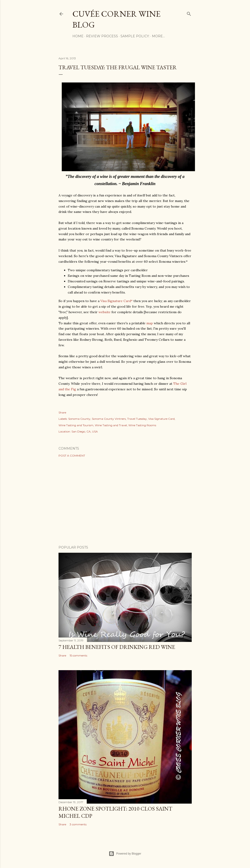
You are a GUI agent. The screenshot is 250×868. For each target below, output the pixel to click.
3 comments (78, 824)
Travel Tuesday (137, 419)
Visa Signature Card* (116, 301)
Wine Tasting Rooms (142, 425)
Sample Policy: (135, 36)
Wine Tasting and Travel (111, 425)
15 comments (78, 655)
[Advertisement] (125, 501)
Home (78, 36)
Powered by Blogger (125, 854)
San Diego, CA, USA (85, 431)
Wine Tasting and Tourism (76, 425)
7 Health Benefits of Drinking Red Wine (117, 647)
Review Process (102, 36)
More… (158, 36)
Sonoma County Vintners (109, 419)
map (150, 323)
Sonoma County (79, 419)
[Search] (189, 13)
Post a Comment (72, 456)
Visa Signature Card (161, 419)
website (105, 312)
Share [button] (62, 412)
